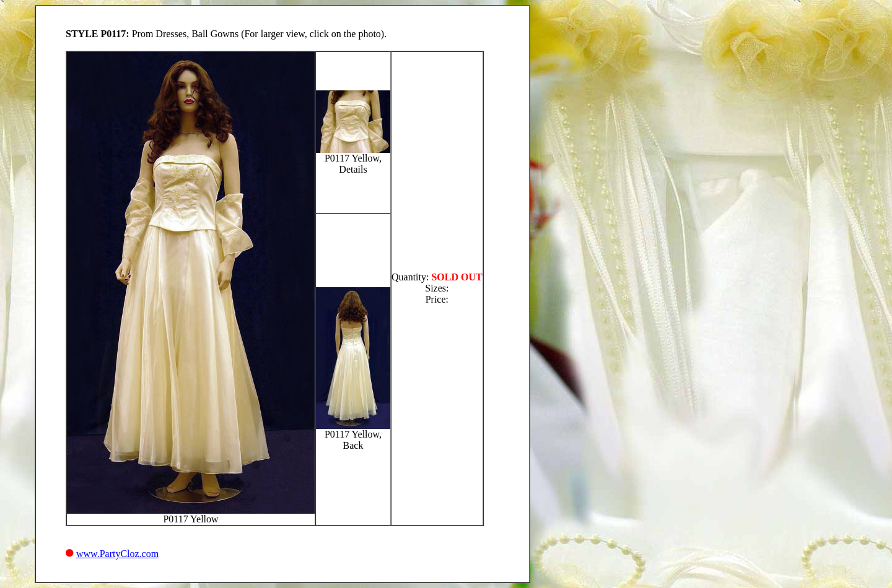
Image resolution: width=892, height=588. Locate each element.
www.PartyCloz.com (117, 554)
